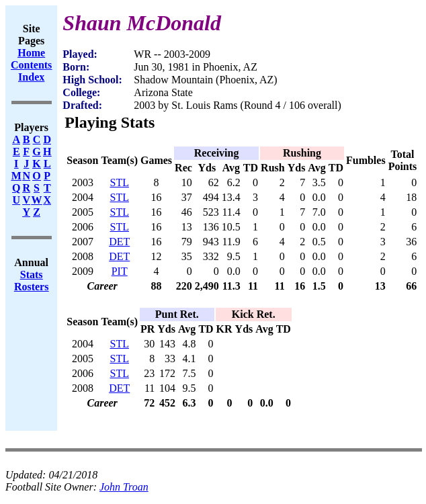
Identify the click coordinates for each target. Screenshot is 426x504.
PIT (120, 271)
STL (120, 182)
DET (119, 242)
